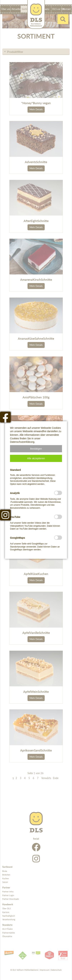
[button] (36, 449)
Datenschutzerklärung (22, 442)
